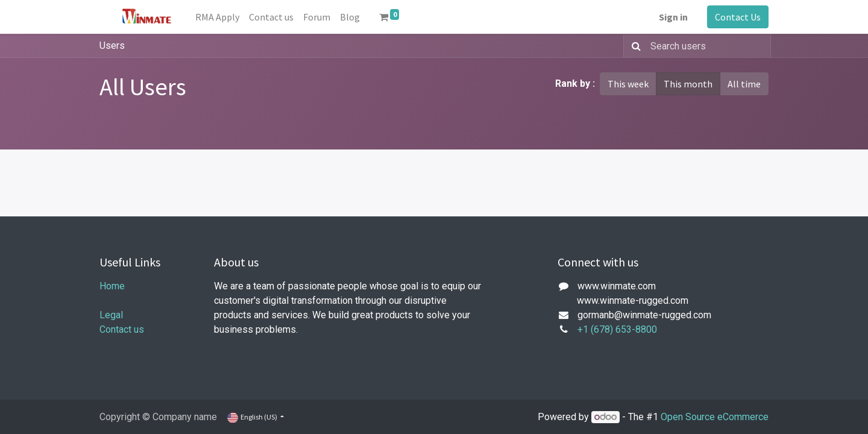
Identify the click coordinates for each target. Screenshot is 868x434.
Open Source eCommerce (715, 417)
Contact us (122, 329)
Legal (111, 315)
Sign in (673, 17)
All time (744, 84)
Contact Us (738, 17)
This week (628, 84)
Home (112, 286)
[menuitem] (217, 17)
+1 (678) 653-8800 (617, 329)
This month (688, 84)
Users (112, 46)
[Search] (634, 46)
